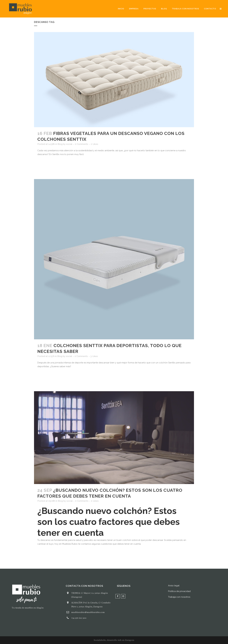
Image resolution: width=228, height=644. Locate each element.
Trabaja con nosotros (179, 597)
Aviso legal (174, 586)
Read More (46, 163)
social (69, 144)
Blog (60, 144)
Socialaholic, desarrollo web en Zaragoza (114, 640)
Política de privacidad (179, 591)
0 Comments (82, 144)
